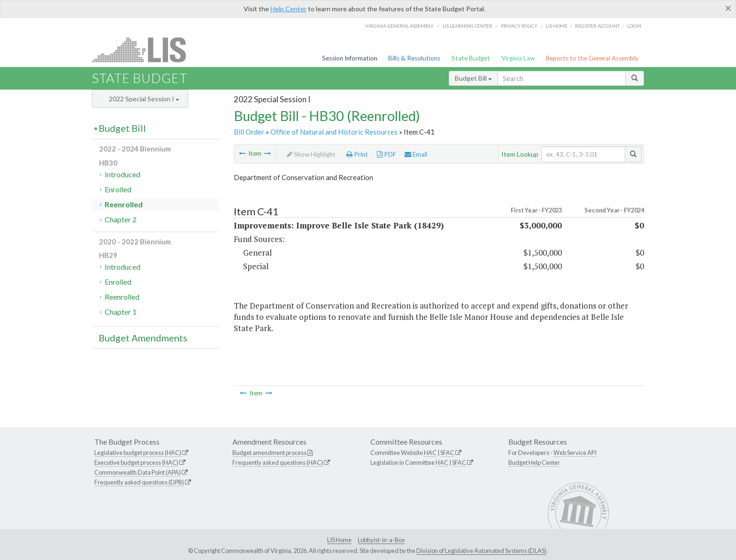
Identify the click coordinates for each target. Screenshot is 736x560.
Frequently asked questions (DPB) (139, 482)
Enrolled (118, 189)
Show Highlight (311, 154)
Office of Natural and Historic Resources (334, 132)
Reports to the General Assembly (592, 58)
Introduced (123, 174)
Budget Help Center (534, 462)
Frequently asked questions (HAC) (278, 462)
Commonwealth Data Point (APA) (138, 472)
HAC (430, 453)
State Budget (471, 58)
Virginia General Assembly (399, 26)
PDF (387, 154)
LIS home (557, 26)
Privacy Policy (519, 26)
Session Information (350, 58)
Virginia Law (518, 58)
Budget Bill (473, 78)
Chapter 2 (121, 219)
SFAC (447, 453)
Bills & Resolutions (414, 58)
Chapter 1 (121, 312)
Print (357, 154)
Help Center (288, 9)
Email (416, 154)
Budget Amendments (143, 338)
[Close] (728, 8)
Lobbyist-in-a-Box (381, 540)
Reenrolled (124, 204)
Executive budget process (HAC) (136, 462)
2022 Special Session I (144, 99)
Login (634, 26)
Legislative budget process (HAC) (138, 453)
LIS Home (339, 540)
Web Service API (575, 453)
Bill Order (249, 132)
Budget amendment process (269, 453)
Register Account (597, 26)
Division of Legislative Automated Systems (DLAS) (481, 551)
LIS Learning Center (468, 26)
